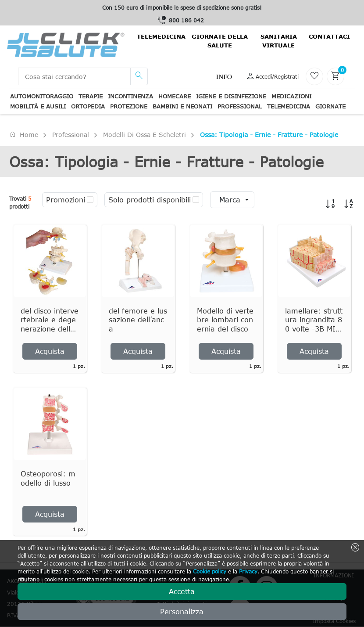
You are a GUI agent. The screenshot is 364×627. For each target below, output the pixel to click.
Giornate (330, 106)
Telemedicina (161, 36)
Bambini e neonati (182, 106)
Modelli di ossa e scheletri (145, 135)
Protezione (129, 106)
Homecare (175, 96)
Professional (240, 106)
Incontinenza (130, 96)
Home (24, 134)
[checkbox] (90, 200)
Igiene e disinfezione (231, 96)
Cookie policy (210, 571)
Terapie (91, 96)
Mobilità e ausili (38, 106)
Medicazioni (291, 96)
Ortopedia (88, 106)
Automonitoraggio (42, 96)
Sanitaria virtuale (279, 41)
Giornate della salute (220, 41)
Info (224, 77)
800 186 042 (186, 20)
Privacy (248, 571)
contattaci (329, 36)
